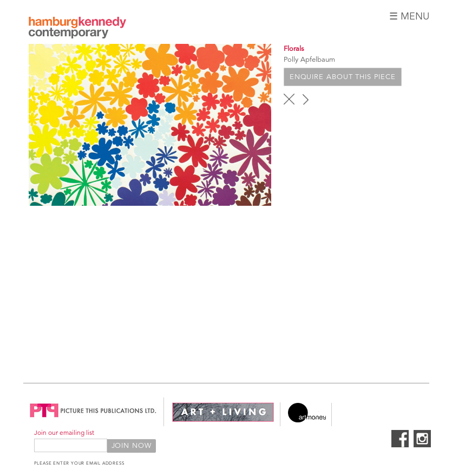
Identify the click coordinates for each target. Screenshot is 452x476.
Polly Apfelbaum (309, 60)
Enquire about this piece (343, 77)
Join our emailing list (64, 432)
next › (306, 99)
